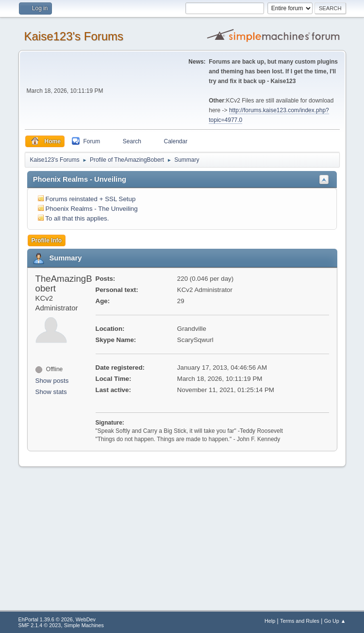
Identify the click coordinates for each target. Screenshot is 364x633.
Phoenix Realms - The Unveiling (92, 209)
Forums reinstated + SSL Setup (91, 199)
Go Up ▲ (335, 621)
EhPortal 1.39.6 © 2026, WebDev (57, 619)
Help (270, 621)
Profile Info (47, 240)
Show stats (51, 392)
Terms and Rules (300, 621)
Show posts (52, 381)
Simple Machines (84, 625)
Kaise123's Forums (74, 36)
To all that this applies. (77, 218)
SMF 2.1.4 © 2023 (40, 625)
